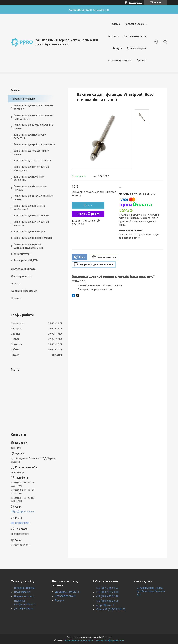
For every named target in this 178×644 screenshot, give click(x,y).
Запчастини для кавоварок (30, 232)
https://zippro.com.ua (23, 512)
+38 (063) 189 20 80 (107, 592)
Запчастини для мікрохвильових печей (33, 198)
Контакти (113, 36)
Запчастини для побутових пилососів (30, 136)
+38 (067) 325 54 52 (107, 588)
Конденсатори (22, 254)
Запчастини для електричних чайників (31, 224)
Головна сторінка (24, 588)
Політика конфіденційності (109, 640)
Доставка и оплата (135, 36)
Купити (88, 205)
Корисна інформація (24, 291)
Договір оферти (136, 48)
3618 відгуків (135, 2)
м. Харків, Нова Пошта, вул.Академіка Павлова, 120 (151, 591)
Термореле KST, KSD (26, 260)
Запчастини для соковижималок (33, 238)
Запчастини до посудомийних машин (32, 152)
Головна (116, 24)
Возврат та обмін (65, 596)
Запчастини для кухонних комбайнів (29, 178)
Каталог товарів (134, 24)
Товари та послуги (23, 99)
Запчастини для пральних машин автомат (33, 107)
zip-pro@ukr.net (20, 523)
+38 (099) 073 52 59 (107, 596)
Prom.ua (107, 637)
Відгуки (118, 48)
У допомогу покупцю (120, 60)
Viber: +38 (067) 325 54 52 (111, 609)
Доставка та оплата (67, 592)
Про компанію (22, 592)
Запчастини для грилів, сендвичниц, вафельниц (28, 246)
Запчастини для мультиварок (31, 216)
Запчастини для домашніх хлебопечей (29, 208)
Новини (16, 298)
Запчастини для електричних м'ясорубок (31, 169)
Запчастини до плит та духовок (33, 161)
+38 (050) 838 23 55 (107, 601)
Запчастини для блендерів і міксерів (30, 188)
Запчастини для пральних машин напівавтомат (33, 117)
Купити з (88, 214)
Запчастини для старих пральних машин (34, 127)
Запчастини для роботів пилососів (34, 144)
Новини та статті (24, 596)
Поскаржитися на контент (79, 640)
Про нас (141, 60)
